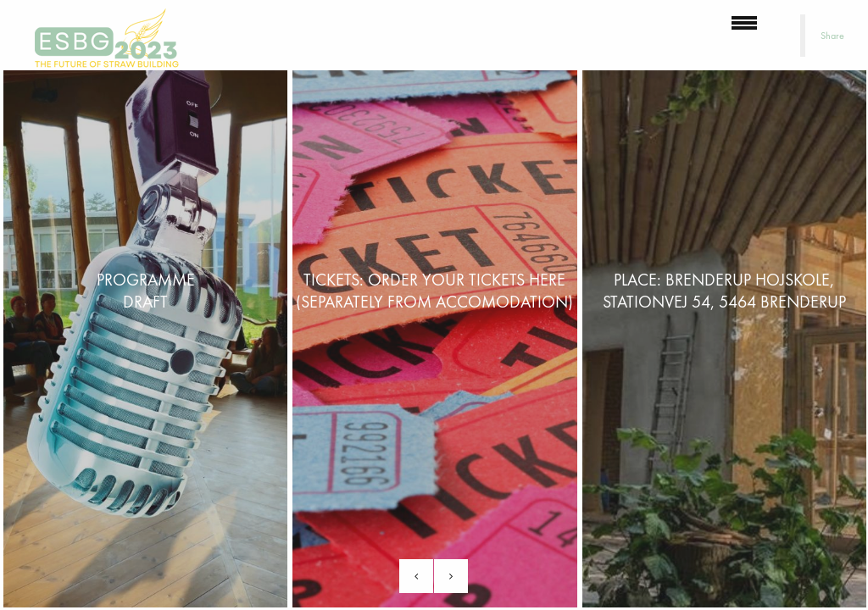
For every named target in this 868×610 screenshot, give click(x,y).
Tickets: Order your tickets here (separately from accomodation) (434, 291)
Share (832, 36)
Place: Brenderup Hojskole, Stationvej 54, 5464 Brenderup (724, 291)
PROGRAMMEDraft (146, 291)
